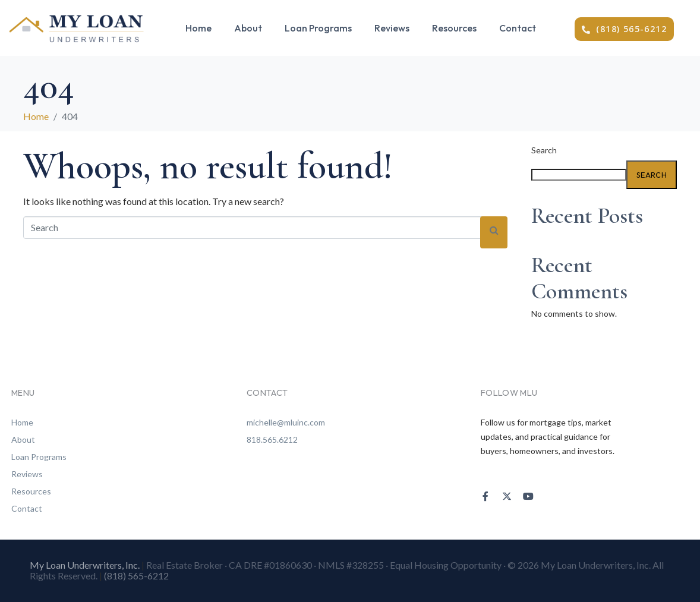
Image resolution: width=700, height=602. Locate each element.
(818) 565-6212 (136, 576)
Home (198, 28)
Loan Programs (318, 28)
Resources (454, 28)
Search (544, 150)
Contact (518, 28)
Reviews (392, 28)
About (248, 28)
